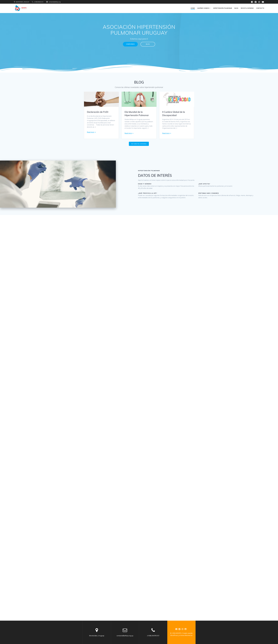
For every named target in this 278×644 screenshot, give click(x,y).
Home (193, 8)
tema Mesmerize (187, 635)
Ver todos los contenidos (139, 144)
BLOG (148, 44)
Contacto (260, 8)
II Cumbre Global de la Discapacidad (174, 114)
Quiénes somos (203, 8)
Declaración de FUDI (98, 112)
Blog (236, 8)
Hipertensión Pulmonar (223, 8)
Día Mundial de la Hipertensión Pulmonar (137, 114)
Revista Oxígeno (247, 8)
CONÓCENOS (130, 44)
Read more (91, 132)
